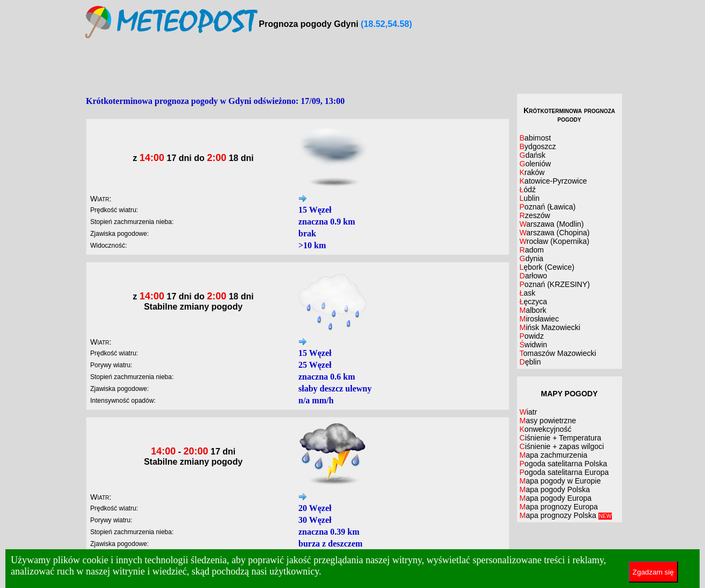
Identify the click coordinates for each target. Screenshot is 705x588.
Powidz (532, 336)
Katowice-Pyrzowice (553, 181)
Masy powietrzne (548, 421)
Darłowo (533, 276)
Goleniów (535, 164)
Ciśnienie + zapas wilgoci (562, 446)
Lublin (530, 198)
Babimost (535, 138)
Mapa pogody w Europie (560, 481)
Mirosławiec (539, 319)
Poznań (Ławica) (548, 207)
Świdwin (533, 345)
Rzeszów (535, 215)
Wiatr (529, 412)
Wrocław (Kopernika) (555, 241)
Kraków (532, 172)
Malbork (533, 310)
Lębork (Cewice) (547, 267)
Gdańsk (533, 155)
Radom (532, 250)
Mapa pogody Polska (555, 489)
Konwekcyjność (546, 429)
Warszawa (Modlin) (552, 224)
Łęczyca (533, 302)
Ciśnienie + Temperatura (561, 438)
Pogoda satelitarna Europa (564, 472)
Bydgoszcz (538, 146)
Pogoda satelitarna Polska (564, 464)
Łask (528, 293)
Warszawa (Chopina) (555, 233)
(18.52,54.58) (386, 24)
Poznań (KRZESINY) (555, 284)
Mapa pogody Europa (556, 498)
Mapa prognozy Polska (566, 515)
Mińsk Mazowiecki (550, 327)
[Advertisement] (353, 67)
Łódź (528, 190)
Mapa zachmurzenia (554, 455)
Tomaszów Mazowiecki (558, 353)
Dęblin (531, 362)
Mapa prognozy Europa (559, 507)
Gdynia (532, 258)
